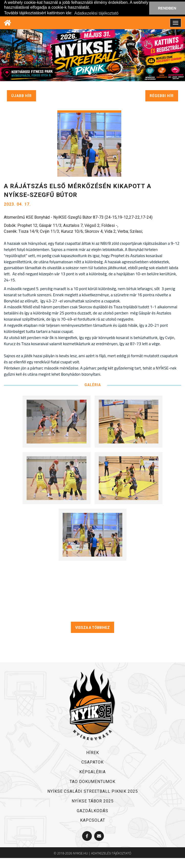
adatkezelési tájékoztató (111, 853)
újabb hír (21, 96)
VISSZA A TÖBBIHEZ (92, 628)
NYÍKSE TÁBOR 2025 (93, 801)
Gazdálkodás (92, 811)
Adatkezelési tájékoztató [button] (96, 13)
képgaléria (92, 772)
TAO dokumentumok (92, 782)
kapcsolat (93, 820)
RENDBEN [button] (167, 8)
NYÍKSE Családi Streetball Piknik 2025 (93, 791)
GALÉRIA (93, 385)
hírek (93, 753)
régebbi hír (162, 96)
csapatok (92, 762)
